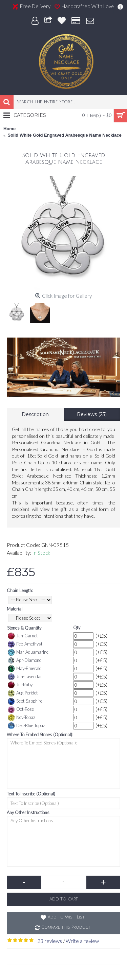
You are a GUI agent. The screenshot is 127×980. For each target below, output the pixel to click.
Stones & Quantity (24, 628)
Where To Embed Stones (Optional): (40, 735)
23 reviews (50, 941)
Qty (77, 627)
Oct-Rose (21, 709)
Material (15, 609)
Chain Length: (20, 590)
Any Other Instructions (28, 812)
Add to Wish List (66, 917)
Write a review (82, 941)
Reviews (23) (92, 414)
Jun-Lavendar (25, 677)
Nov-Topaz (22, 718)
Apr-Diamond (25, 660)
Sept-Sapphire (25, 701)
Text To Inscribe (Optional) (31, 794)
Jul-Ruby (20, 685)
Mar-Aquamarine (28, 652)
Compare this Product (66, 927)
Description (35, 414)
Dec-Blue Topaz (26, 726)
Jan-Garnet (23, 636)
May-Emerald (25, 669)
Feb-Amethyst (25, 644)
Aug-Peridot (23, 693)
